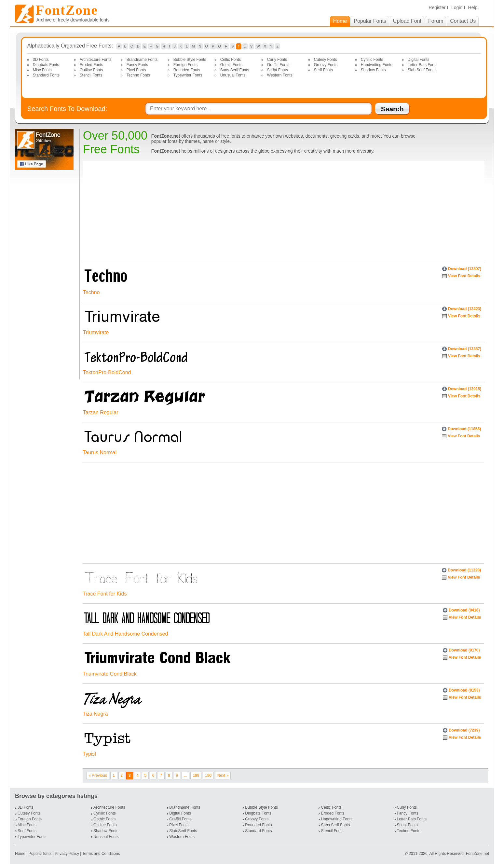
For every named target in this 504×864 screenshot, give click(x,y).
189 (196, 775)
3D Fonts (41, 60)
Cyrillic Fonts (372, 60)
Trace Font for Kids (105, 594)
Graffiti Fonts (278, 65)
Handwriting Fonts (377, 65)
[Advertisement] (46, 275)
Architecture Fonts (95, 60)
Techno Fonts (138, 75)
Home (21, 854)
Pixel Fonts (136, 70)
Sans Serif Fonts (235, 70)
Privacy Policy (67, 854)
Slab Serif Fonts (422, 70)
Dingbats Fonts (46, 65)
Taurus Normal (100, 453)
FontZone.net (477, 854)
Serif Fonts (323, 70)
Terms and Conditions (101, 854)
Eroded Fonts (91, 65)
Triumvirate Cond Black (110, 674)
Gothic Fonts (231, 65)
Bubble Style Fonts (190, 60)
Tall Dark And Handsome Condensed (125, 634)
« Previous (98, 775)
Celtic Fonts (231, 60)
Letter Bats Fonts (422, 65)
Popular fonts (40, 854)
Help (473, 7)
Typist (89, 754)
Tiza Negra (95, 714)
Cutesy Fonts (326, 60)
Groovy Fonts (326, 65)
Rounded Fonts (187, 70)
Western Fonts (280, 75)
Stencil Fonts (91, 75)
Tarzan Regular (101, 412)
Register (437, 7)
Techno (91, 292)
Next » (223, 775)
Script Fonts (278, 70)
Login (457, 7)
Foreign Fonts (185, 65)
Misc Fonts (42, 70)
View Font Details (464, 276)
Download (465, 269)
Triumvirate (96, 332)
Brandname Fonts (142, 60)
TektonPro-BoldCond (107, 372)
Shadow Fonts (373, 70)
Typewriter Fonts (188, 75)
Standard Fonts (46, 75)
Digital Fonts (419, 60)
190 (208, 775)
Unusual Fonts (233, 75)
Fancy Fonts (137, 65)
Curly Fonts (277, 60)
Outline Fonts (91, 70)
